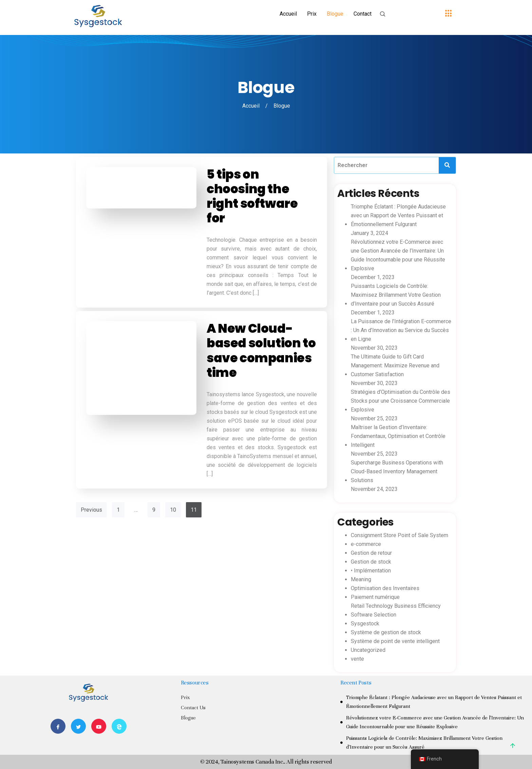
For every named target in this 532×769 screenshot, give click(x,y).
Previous (91, 510)
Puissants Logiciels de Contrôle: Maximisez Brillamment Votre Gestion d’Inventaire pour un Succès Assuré (396, 295)
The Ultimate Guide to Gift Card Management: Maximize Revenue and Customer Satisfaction (395, 365)
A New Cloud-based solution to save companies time (261, 351)
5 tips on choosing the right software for (252, 196)
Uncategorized (368, 650)
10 (173, 510)
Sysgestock (365, 624)
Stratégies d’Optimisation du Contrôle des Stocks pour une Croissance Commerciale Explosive (401, 401)
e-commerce (366, 544)
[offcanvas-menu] (449, 14)
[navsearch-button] (383, 15)
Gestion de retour (371, 553)
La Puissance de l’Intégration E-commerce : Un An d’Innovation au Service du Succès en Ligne (401, 330)
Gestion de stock (371, 562)
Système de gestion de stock (386, 632)
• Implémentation (371, 571)
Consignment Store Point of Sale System (400, 535)
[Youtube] (99, 726)
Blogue (335, 14)
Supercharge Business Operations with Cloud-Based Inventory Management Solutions (397, 471)
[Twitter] (78, 726)
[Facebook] (58, 726)
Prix (312, 14)
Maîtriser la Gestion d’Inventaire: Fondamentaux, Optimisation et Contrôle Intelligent (398, 436)
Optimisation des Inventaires (385, 588)
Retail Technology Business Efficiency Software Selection (396, 610)
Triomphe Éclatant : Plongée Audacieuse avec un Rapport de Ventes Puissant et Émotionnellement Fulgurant (398, 215)
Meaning (361, 579)
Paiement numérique (375, 597)
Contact (363, 14)
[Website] (119, 726)
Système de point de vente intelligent (395, 641)
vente (357, 659)
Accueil (288, 14)
